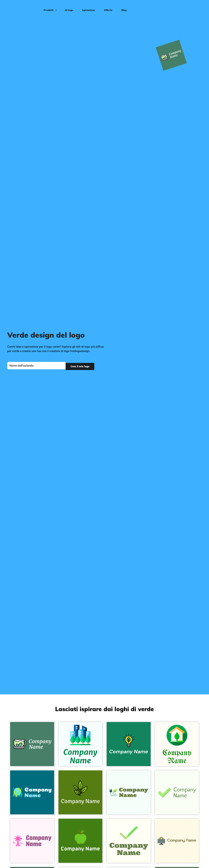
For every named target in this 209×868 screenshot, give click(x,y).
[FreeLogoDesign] (24, 7)
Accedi (199, 7)
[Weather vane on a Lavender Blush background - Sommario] (32, 841)
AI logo (68, 7)
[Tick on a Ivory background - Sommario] (129, 841)
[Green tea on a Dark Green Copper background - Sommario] (32, 744)
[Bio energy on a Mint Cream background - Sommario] (129, 792)
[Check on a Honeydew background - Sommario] (177, 792)
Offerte (107, 7)
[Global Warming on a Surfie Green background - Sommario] (32, 792)
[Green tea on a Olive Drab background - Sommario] (80, 792)
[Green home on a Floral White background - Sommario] (177, 744)
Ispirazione (87, 7)
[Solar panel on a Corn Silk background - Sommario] (177, 841)
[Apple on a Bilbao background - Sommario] (80, 841)
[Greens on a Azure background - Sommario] (80, 744)
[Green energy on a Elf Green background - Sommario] (129, 744)
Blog (122, 7)
